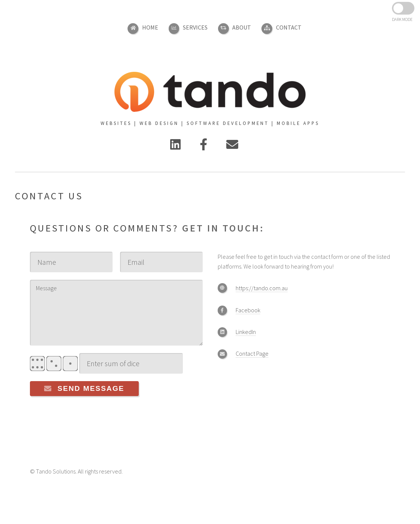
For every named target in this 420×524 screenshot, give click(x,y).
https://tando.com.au (262, 288)
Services (195, 27)
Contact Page (252, 353)
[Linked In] (175, 147)
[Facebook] (203, 147)
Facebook (248, 310)
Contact (289, 27)
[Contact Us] (232, 147)
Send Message (91, 388)
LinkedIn (246, 332)
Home (150, 27)
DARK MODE (402, 19)
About (242, 27)
